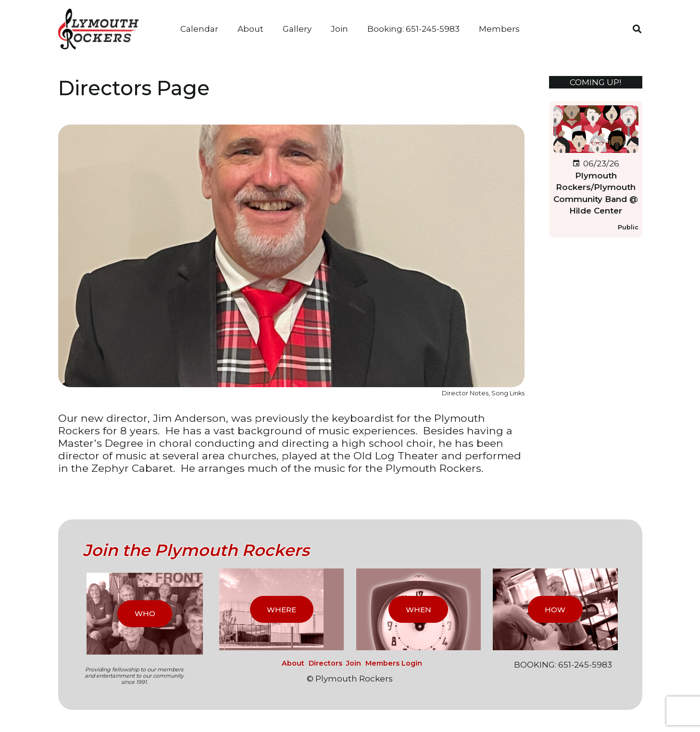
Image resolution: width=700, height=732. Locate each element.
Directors (325, 663)
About (293, 663)
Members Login (394, 663)
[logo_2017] (102, 29)
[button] (637, 29)
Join (354, 663)
